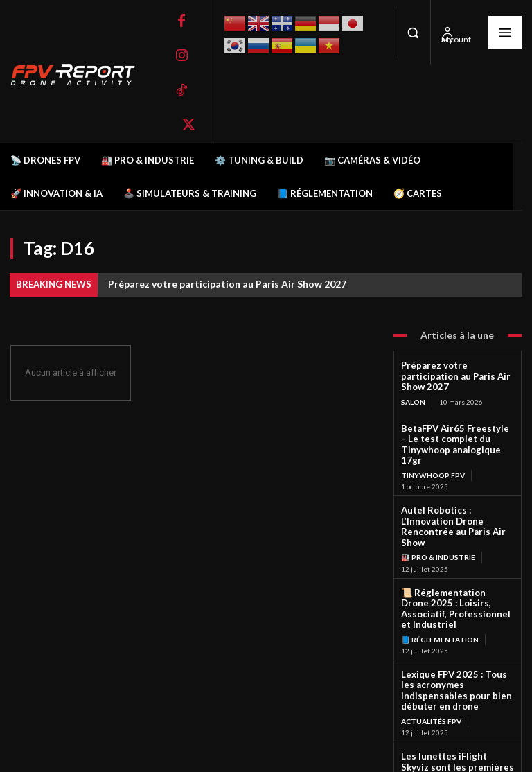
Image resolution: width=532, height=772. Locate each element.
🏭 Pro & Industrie (438, 517)
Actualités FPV (431, 653)
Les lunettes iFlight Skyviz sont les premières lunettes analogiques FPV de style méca (454, 703)
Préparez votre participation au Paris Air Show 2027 (227, 284)
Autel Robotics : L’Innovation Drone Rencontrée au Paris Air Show (456, 494)
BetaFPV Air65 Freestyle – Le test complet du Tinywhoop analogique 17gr (457, 426)
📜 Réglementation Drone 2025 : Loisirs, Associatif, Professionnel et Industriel (453, 562)
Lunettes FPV (428, 731)
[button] (413, 33)
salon (413, 389)
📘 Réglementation (440, 586)
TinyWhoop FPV (433, 449)
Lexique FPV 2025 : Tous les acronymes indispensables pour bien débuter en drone (454, 630)
